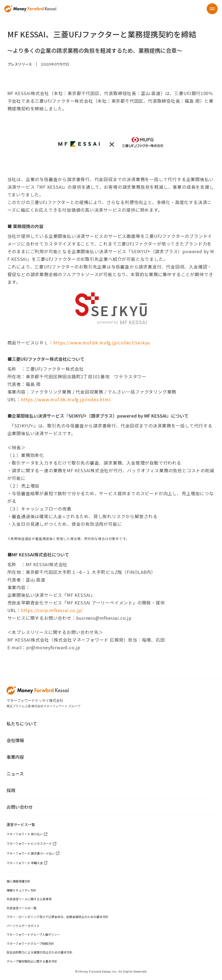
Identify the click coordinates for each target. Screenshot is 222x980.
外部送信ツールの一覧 (22, 908)
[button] (212, 9)
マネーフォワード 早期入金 (25, 863)
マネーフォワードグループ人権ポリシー (33, 934)
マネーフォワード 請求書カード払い (31, 853)
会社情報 (15, 740)
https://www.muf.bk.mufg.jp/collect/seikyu (102, 343)
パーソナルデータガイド (23, 926)
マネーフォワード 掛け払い (25, 834)
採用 (11, 790)
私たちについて (22, 724)
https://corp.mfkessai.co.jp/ (52, 610)
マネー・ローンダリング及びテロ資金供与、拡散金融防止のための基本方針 (57, 917)
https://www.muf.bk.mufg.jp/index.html (66, 399)
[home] (30, 9)
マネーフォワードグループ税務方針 (30, 943)
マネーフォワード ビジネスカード (29, 843)
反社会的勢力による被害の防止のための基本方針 (40, 952)
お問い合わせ (20, 807)
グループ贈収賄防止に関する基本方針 (32, 961)
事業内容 (15, 757)
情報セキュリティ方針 (21, 890)
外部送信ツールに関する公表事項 (29, 899)
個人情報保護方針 (19, 881)
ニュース (15, 774)
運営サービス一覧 (21, 824)
